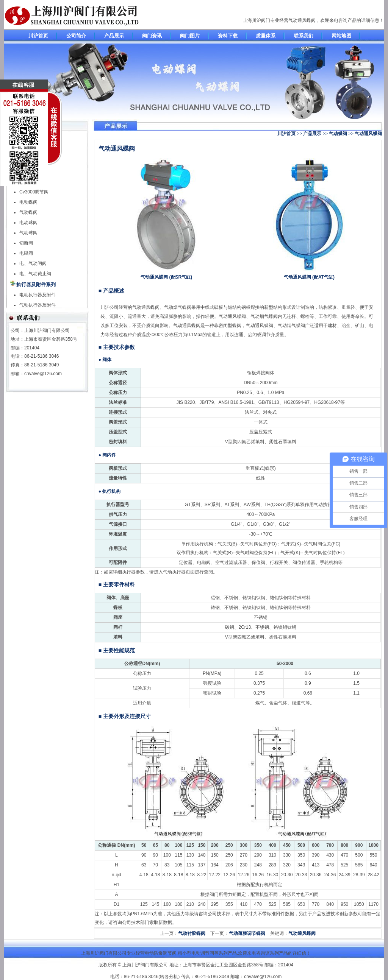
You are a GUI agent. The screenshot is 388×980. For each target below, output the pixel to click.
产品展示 (114, 36)
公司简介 (76, 36)
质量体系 (266, 36)
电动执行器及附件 (38, 295)
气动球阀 (28, 233)
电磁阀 (26, 253)
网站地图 (341, 36)
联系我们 (304, 36)
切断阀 (26, 243)
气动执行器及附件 (38, 305)
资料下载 (228, 36)
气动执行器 (174, 572)
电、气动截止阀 (35, 274)
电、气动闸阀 (33, 263)
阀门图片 (190, 36)
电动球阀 (28, 223)
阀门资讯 (152, 36)
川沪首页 (38, 36)
